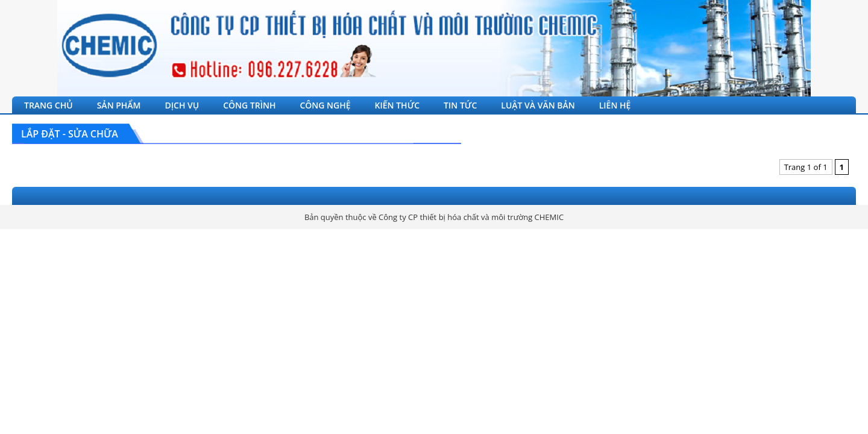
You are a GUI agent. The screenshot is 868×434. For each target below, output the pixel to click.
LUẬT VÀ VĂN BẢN (538, 105)
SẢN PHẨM (119, 105)
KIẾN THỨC (398, 105)
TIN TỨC (460, 105)
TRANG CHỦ (49, 105)
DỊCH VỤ (182, 105)
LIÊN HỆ (615, 105)
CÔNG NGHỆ (325, 105)
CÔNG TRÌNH (249, 105)
